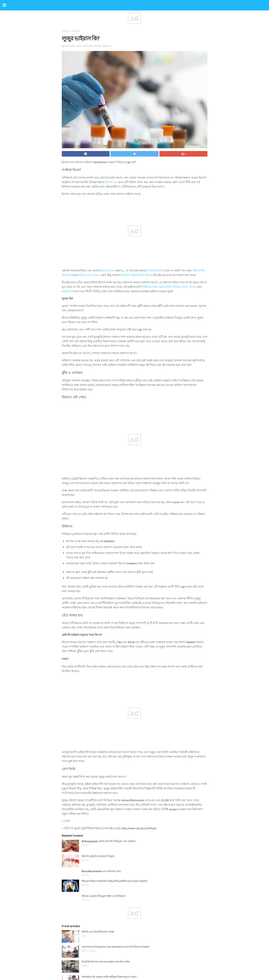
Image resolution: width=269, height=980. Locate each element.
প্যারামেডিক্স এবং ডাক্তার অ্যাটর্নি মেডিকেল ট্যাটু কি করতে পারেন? (114, 866)
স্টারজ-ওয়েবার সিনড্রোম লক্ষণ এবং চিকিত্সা (104, 749)
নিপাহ (193, 287)
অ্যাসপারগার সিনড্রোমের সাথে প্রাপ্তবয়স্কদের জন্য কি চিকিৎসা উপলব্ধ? (116, 800)
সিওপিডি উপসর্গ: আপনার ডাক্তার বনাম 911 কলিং (106, 814)
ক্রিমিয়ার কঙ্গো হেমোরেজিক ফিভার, (162, 287)
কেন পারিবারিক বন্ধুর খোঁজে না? (97, 896)
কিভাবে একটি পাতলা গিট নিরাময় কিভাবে (102, 911)
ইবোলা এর (111, 182)
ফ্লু (123, 271)
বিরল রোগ (66, 31)
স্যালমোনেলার (155, 271)
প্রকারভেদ (76, 31)
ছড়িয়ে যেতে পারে (89, 275)
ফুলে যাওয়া (108, 271)
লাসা (185, 287)
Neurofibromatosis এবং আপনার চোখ (101, 724)
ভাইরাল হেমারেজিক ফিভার (137, 275)
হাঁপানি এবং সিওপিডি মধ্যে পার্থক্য (98, 784)
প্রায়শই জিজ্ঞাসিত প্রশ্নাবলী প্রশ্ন (96, 926)
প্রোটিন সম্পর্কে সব (91, 845)
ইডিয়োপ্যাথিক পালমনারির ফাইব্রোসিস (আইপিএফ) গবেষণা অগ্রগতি (115, 734)
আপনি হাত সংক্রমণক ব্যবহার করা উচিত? (102, 881)
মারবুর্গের (67, 291)
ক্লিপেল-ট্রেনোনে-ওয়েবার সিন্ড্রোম (98, 709)
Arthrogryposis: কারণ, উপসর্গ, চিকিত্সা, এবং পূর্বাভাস (109, 694)
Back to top (134, 964)
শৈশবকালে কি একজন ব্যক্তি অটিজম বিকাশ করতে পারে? (109, 829)
